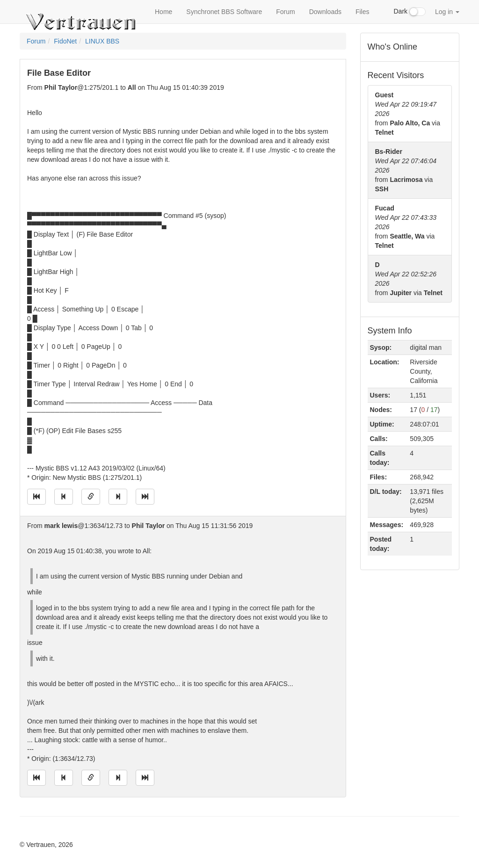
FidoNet (65, 41)
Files (363, 12)
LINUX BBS (102, 41)
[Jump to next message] (118, 497)
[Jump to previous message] (64, 497)
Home (163, 12)
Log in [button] (447, 12)
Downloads (325, 12)
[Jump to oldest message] (36, 497)
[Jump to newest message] (145, 497)
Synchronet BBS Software (224, 12)
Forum (285, 12)
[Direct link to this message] (91, 497)
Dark (410, 12)
